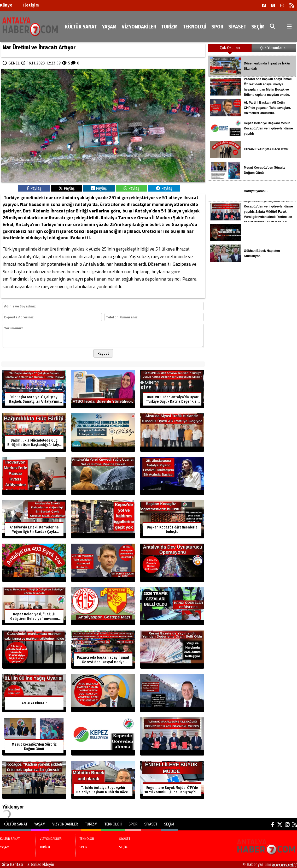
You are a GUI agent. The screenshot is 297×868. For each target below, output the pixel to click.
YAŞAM (109, 27)
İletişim (31, 5)
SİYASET (237, 27)
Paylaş (34, 188)
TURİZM (169, 27)
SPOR (217, 27)
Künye (6, 5)
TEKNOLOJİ (194, 27)
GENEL (14, 63)
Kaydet (103, 353)
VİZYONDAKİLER (139, 27)
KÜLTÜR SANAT (81, 27)
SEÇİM (258, 27)
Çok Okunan (230, 48)
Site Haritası (13, 864)
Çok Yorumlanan (274, 48)
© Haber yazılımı (270, 864)
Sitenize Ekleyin (41, 864)
